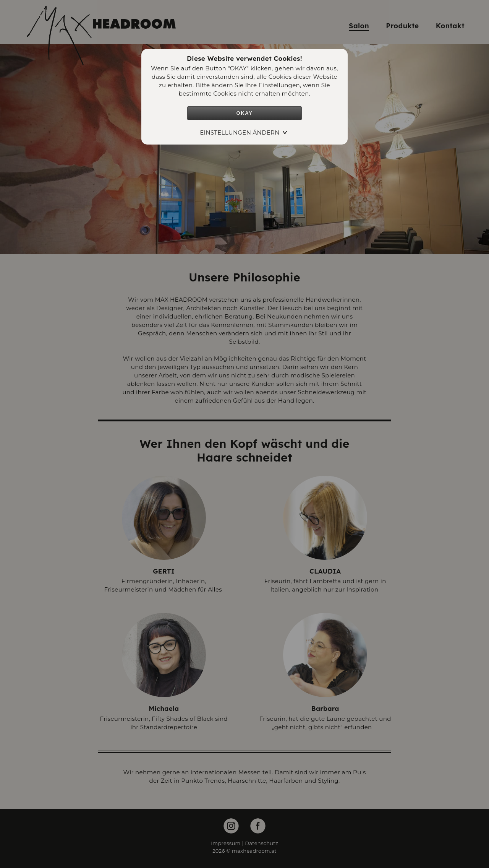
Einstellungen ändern (240, 132)
